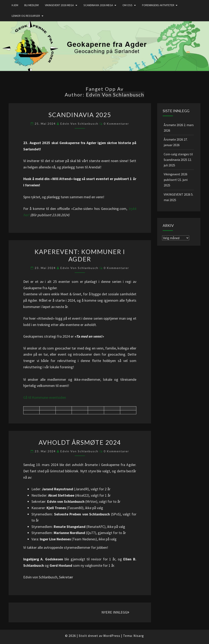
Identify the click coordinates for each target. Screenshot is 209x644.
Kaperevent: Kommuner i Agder (80, 255)
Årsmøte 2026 (173, 125)
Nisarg (139, 636)
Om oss (127, 5)
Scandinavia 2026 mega (98, 5)
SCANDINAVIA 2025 (80, 115)
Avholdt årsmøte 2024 (80, 442)
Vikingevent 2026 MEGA (59, 5)
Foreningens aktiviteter (158, 5)
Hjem (15, 5)
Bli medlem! (32, 5)
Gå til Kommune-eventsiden (45, 397)
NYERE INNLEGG (115, 612)
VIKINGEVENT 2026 (177, 194)
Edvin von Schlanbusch (79, 124)
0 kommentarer (116, 124)
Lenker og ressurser (26, 16)
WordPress (112, 636)
